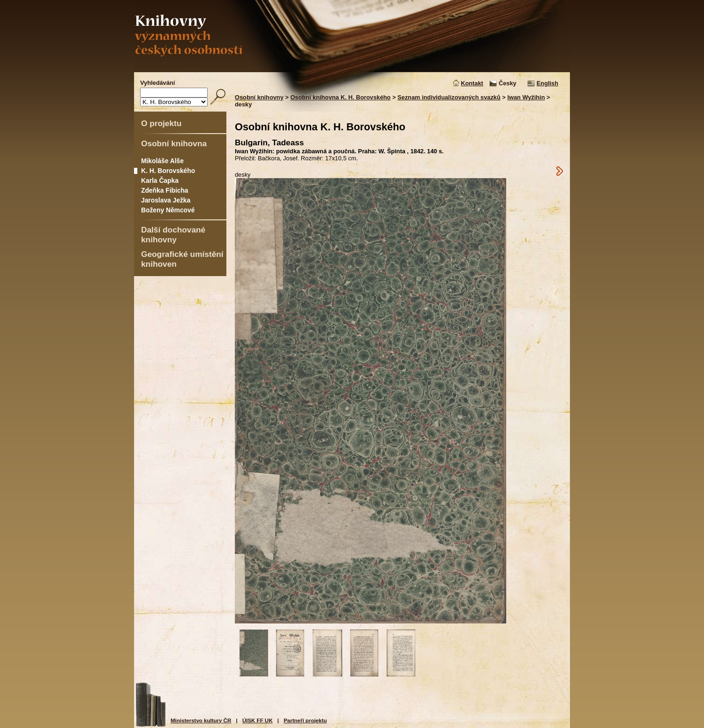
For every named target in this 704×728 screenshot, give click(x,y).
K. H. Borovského (168, 171)
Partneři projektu (305, 720)
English (547, 83)
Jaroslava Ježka (166, 200)
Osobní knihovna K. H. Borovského (340, 97)
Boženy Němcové (168, 210)
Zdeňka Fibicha (165, 190)
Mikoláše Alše (162, 161)
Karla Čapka (160, 180)
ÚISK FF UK (258, 720)
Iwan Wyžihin (526, 97)
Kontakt (472, 83)
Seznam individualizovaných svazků (449, 97)
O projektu (161, 123)
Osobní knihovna (174, 143)
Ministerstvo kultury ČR (201, 720)
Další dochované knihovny (173, 235)
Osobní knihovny (259, 97)
